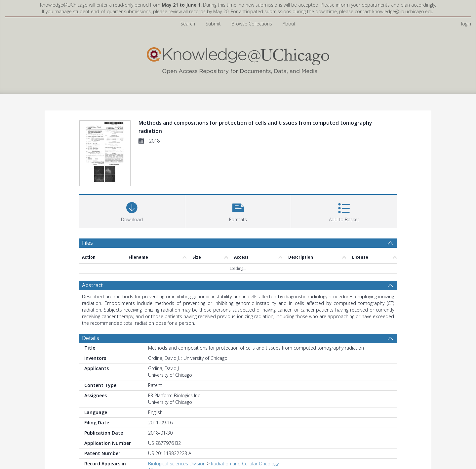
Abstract (92, 285)
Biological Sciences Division (177, 464)
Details (91, 338)
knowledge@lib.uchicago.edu (403, 11)
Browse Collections (252, 24)
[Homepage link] (238, 59)
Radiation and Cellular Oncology (245, 464)
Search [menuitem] (188, 24)
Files (87, 243)
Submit (213, 24)
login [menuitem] (466, 24)
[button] (238, 211)
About (289, 24)
